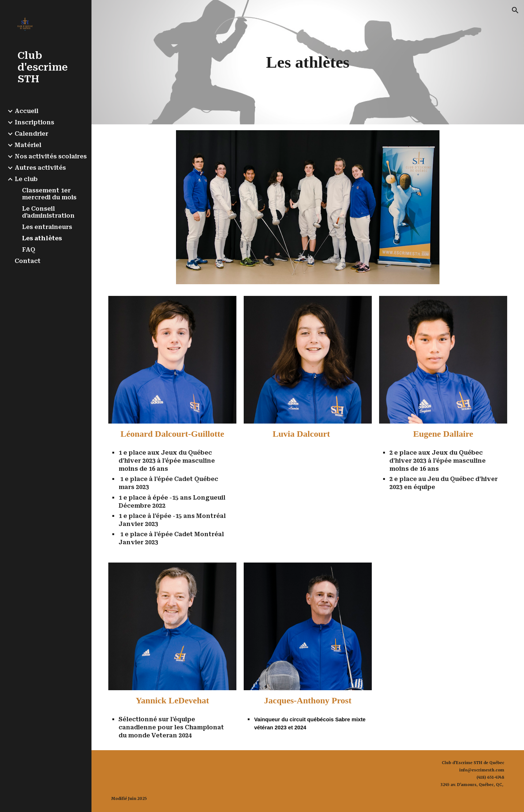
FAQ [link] (29, 250)
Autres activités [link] (40, 168)
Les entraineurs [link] (47, 227)
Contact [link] (28, 261)
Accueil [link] (27, 111)
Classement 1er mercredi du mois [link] (49, 194)
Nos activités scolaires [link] (51, 156)
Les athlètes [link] (42, 238)
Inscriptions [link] (34, 122)
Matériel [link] (28, 145)
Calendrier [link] (31, 134)
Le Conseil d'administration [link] (48, 212)
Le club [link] (26, 179)
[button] (515, 10)
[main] (308, 62)
